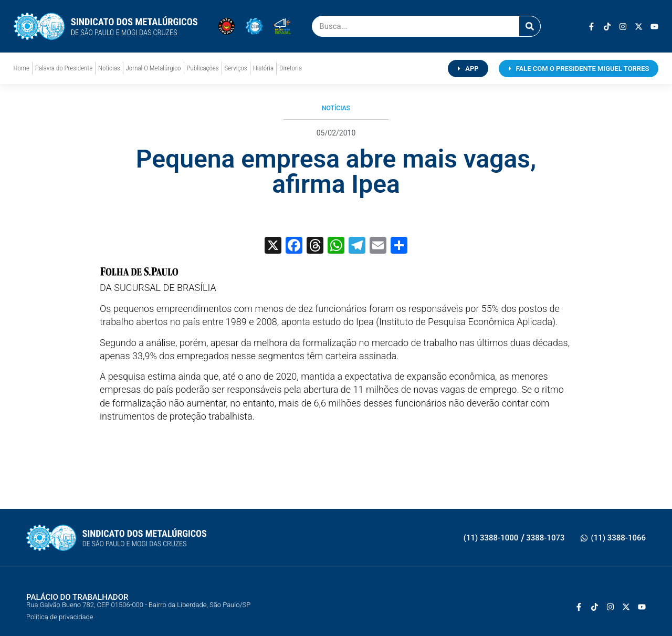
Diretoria (291, 68)
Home (22, 68)
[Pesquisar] (530, 26)
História (263, 68)
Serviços (236, 68)
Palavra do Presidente (64, 68)
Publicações (203, 68)
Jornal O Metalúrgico (154, 68)
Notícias (109, 68)
